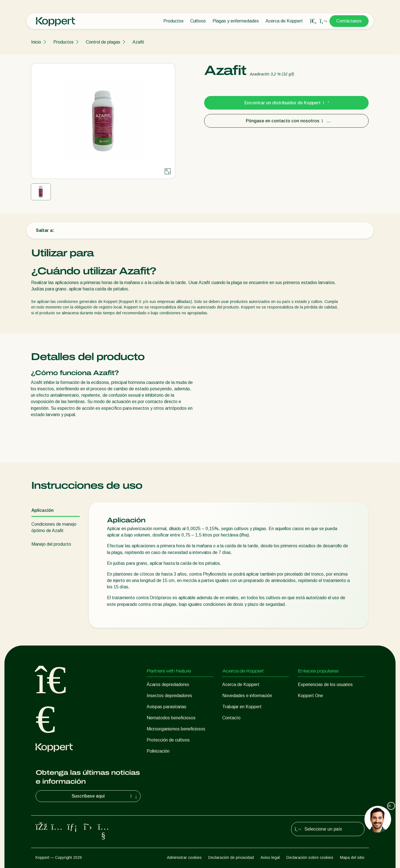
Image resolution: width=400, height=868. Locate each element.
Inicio (36, 42)
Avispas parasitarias (167, 707)
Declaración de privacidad (231, 857)
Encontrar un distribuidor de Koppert (286, 103)
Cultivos (198, 21)
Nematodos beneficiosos (171, 718)
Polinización (158, 751)
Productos (173, 21)
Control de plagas (103, 42)
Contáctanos (349, 21)
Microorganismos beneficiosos (176, 729)
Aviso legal (270, 857)
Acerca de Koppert (284, 21)
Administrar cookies (184, 857)
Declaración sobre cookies (310, 857)
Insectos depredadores (169, 696)
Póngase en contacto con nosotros (287, 121)
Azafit (138, 42)
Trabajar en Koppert (242, 707)
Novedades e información (247, 696)
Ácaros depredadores (168, 684)
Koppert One (310, 696)
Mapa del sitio (352, 857)
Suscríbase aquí (105, 796)
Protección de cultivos (168, 740)
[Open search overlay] (313, 21)
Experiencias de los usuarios (325, 684)
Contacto (231, 718)
